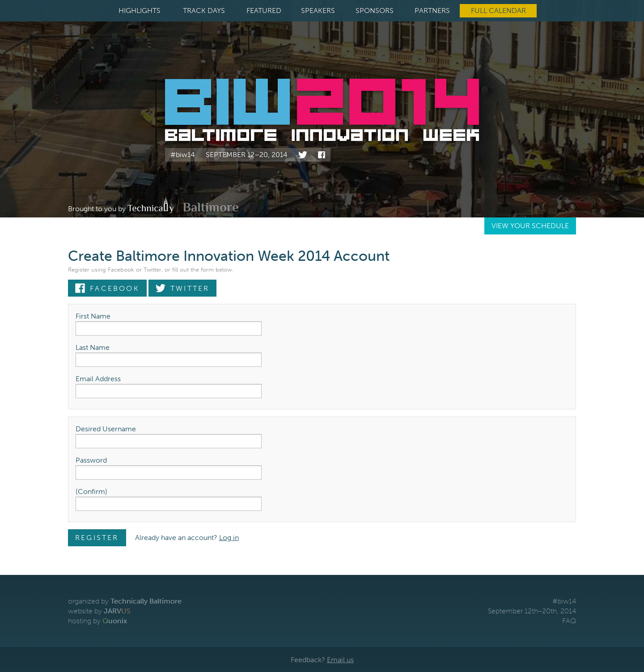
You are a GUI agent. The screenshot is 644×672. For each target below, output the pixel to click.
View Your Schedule (530, 226)
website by (99, 611)
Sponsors (375, 11)
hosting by (97, 621)
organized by (125, 601)
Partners (432, 11)
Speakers (318, 11)
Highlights (140, 11)
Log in (229, 538)
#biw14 (183, 155)
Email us (340, 660)
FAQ (569, 621)
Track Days (204, 11)
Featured (264, 11)
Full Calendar (498, 11)
